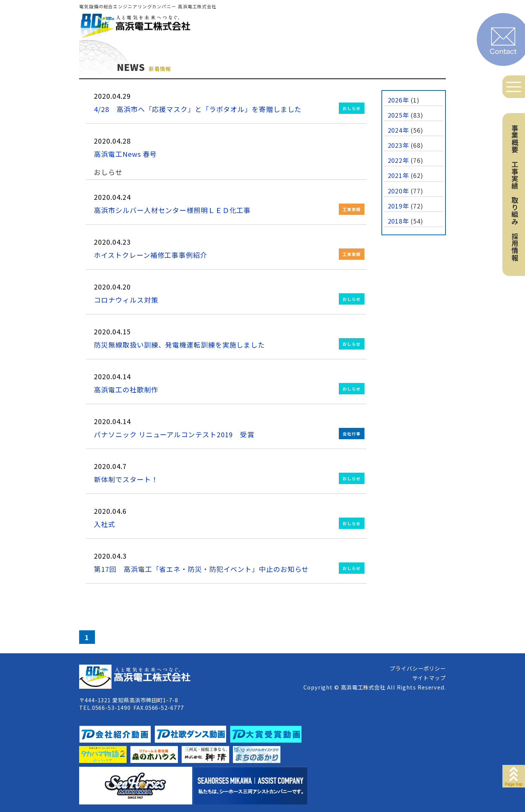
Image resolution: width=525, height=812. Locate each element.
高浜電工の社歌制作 (126, 389)
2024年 (399, 130)
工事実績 (515, 175)
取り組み (515, 211)
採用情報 (515, 247)
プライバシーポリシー (418, 668)
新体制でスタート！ (126, 479)
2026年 (399, 100)
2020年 (399, 191)
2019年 (399, 206)
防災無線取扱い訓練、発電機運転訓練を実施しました (179, 345)
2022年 (399, 160)
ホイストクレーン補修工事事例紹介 (150, 255)
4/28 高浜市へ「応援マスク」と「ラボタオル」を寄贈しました (198, 109)
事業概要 (515, 139)
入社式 (105, 524)
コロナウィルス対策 (126, 300)
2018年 (399, 221)
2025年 (399, 115)
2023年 (399, 145)
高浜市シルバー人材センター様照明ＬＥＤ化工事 (172, 210)
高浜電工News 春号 (125, 154)
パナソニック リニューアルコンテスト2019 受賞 (174, 434)
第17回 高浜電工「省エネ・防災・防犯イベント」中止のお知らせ (201, 569)
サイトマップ (429, 678)
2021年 (399, 175)
